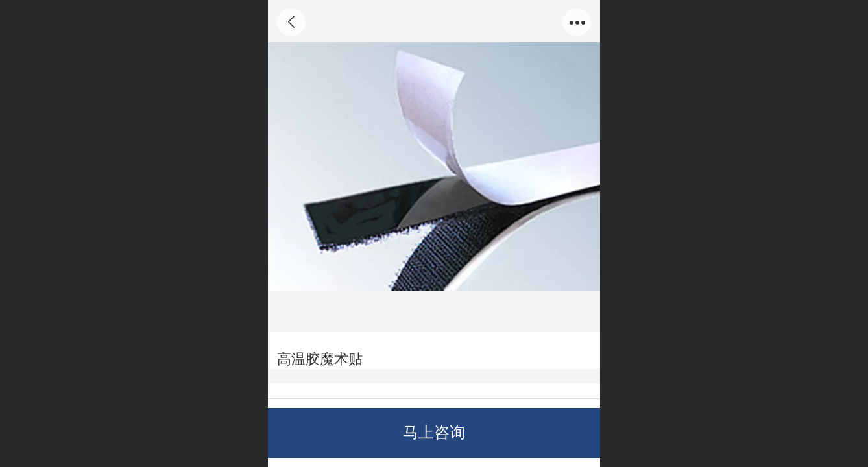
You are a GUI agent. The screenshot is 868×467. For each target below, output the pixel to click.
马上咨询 (434, 432)
